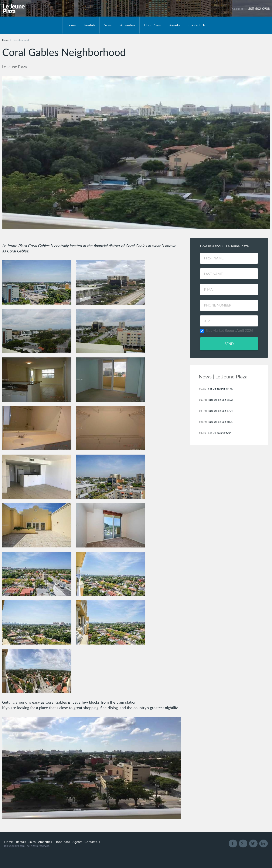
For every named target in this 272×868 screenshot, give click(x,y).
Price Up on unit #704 (220, 411)
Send (229, 344)
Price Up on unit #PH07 (220, 389)
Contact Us (197, 25)
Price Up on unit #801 (220, 422)
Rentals (90, 25)
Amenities (128, 25)
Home (71, 25)
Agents (175, 25)
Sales (108, 25)
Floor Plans (152, 25)
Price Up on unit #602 (220, 400)
